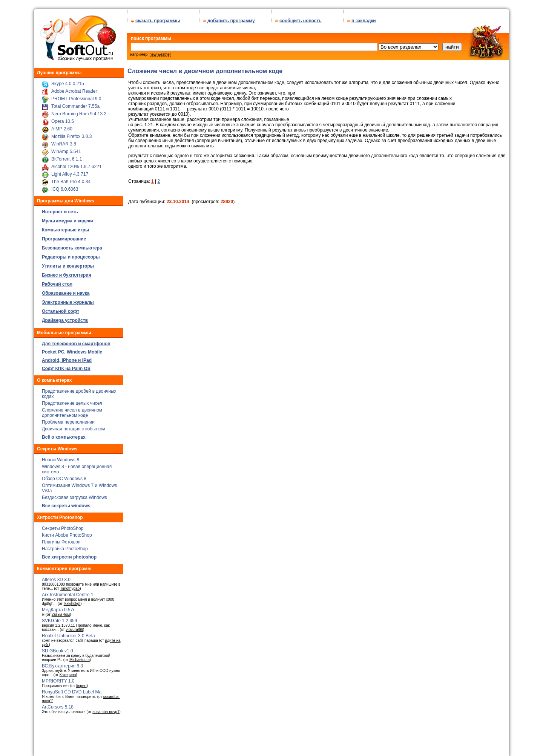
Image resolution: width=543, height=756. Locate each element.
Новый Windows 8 (61, 457)
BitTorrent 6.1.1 (67, 156)
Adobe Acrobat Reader (74, 89)
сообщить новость (301, 18)
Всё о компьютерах (64, 435)
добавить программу (231, 18)
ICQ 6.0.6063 (65, 187)
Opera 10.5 (63, 119)
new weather (160, 52)
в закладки (364, 18)
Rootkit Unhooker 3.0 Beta (68, 633)
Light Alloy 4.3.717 (70, 171)
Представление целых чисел (72, 401)
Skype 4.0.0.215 (68, 81)
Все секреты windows (66, 503)
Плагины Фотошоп (61, 539)
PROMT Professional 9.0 (76, 96)
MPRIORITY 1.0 (58, 678)
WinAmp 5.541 (66, 149)
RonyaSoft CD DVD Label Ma (72, 689)
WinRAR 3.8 (64, 141)
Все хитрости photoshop (69, 554)
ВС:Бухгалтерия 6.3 (62, 663)
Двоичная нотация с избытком (74, 426)
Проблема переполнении (68, 419)
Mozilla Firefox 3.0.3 (71, 134)
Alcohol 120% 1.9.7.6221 (76, 164)
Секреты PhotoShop (63, 526)
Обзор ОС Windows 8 (64, 476)
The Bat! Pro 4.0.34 (71, 179)
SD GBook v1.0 (58, 648)
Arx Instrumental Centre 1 (68, 592)
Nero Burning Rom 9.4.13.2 (79, 111)
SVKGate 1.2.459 (59, 618)
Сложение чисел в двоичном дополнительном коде (72, 410)
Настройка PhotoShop (65, 546)
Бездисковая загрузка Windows (74, 495)
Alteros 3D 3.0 (56, 577)
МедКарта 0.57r (58, 607)
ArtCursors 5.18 (58, 704)
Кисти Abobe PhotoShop (67, 533)
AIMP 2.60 (62, 126)
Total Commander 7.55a (75, 104)
